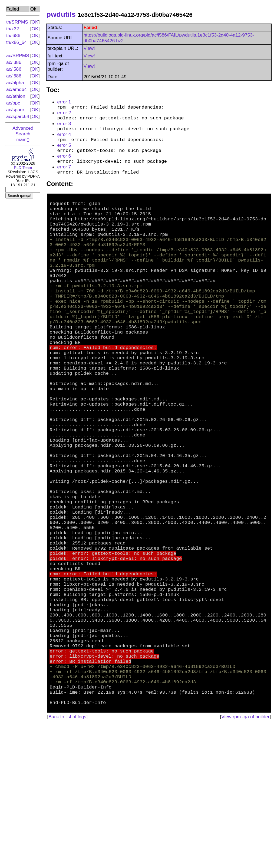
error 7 (64, 175)
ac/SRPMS (18, 56)
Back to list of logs (67, 859)
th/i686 (13, 35)
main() (23, 139)
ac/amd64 (17, 89)
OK (35, 22)
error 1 (64, 102)
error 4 (64, 138)
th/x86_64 (17, 42)
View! (89, 48)
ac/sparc (15, 110)
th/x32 (13, 29)
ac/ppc (13, 103)
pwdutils (61, 14)
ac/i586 (14, 69)
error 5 (64, 151)
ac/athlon (16, 96)
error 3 (64, 126)
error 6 (64, 163)
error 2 (64, 114)
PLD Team (23, 168)
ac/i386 (14, 62)
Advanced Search (23, 131)
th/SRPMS (17, 22)
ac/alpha (15, 83)
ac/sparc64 (18, 116)
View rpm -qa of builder (245, 859)
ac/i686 (14, 76)
